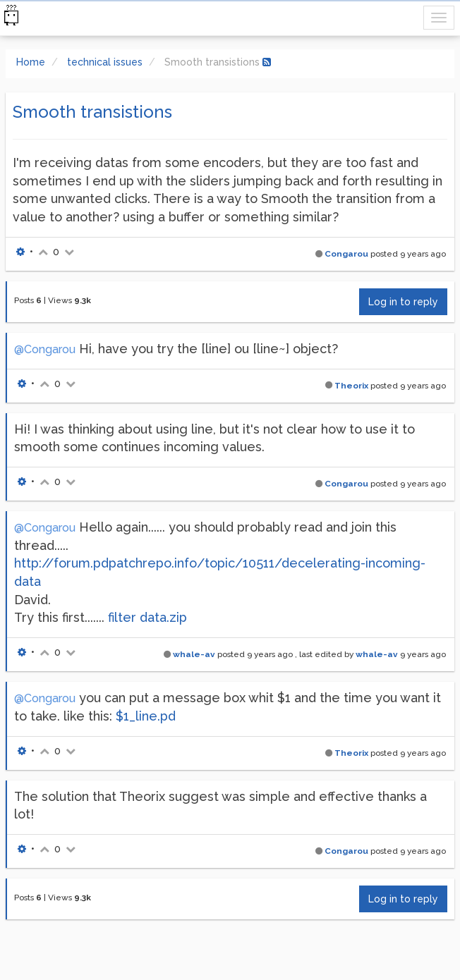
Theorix (351, 386)
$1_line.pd (146, 716)
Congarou (346, 254)
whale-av (194, 654)
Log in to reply (403, 302)
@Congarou (45, 349)
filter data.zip (147, 617)
